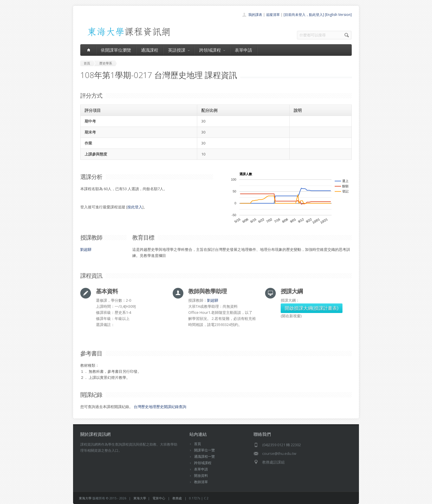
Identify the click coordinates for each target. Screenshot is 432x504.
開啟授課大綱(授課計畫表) (312, 308)
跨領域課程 (212, 50)
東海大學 (85, 498)
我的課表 (255, 15)
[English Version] (338, 15)
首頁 (198, 444)
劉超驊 (86, 249)
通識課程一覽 (204, 456)
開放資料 (201, 476)
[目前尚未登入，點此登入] (304, 15)
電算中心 (159, 498)
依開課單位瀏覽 (116, 50)
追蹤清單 (273, 15)
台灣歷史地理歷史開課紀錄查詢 (160, 407)
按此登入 (135, 207)
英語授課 (179, 50)
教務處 (177, 498)
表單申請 (243, 50)
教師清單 (201, 482)
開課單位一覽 (204, 450)
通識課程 (150, 50)
